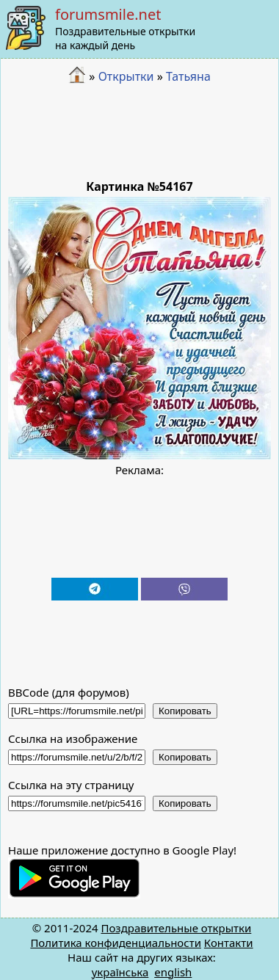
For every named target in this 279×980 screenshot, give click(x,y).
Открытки (126, 76)
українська (120, 972)
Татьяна (188, 76)
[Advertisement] (140, 132)
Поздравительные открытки (176, 928)
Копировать (185, 711)
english (173, 972)
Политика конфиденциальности (116, 943)
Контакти (229, 943)
